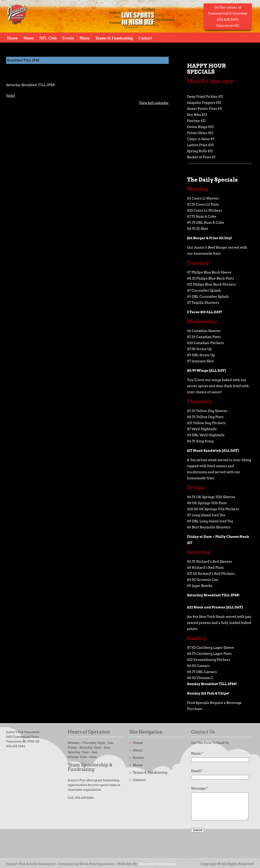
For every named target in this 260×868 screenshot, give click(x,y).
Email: (197, 771)
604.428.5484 (15, 746)
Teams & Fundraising (114, 38)
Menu (85, 38)
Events (68, 38)
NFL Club (48, 38)
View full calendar (154, 103)
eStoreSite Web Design (158, 864)
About (28, 38)
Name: (197, 753)
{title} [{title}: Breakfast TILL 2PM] (11, 96)
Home (12, 38)
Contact (145, 38)
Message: (200, 788)
